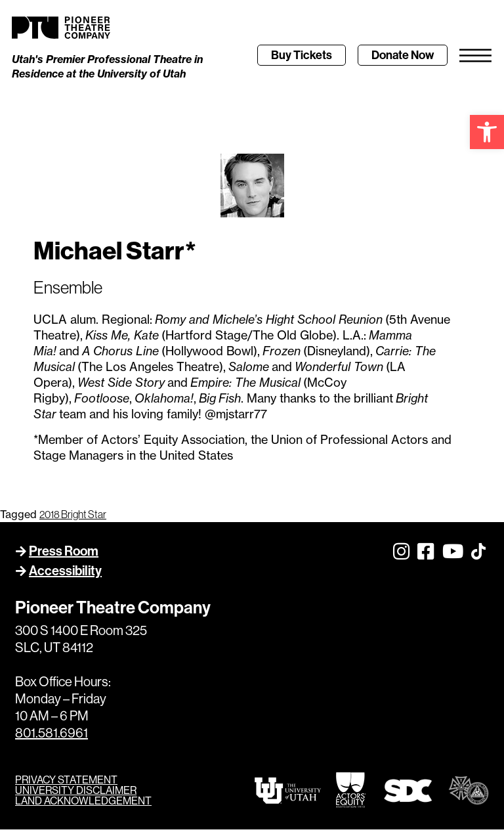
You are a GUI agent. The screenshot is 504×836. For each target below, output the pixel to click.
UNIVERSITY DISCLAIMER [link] (76, 797)
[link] (487, 132)
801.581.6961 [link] (52, 739)
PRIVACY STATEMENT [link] (66, 786)
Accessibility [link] (65, 577)
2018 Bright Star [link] (73, 520)
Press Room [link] (64, 557)
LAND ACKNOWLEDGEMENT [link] (83, 807)
